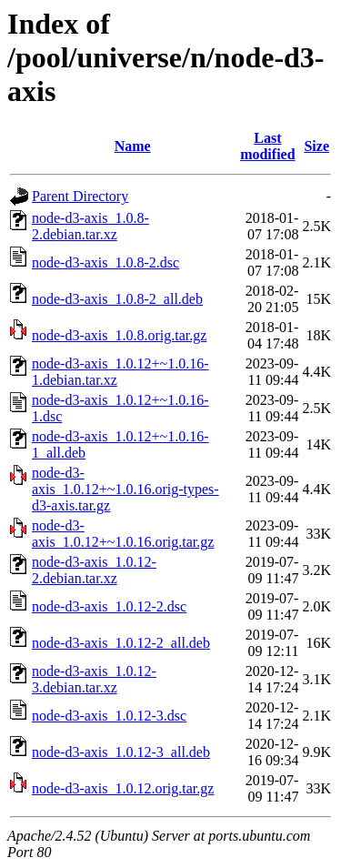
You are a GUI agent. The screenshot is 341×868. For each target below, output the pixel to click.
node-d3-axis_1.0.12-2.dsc (109, 606)
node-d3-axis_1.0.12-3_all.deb (121, 752)
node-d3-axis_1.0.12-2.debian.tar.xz (94, 570)
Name (133, 146)
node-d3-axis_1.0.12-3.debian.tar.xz (94, 679)
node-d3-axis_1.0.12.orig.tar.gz (123, 788)
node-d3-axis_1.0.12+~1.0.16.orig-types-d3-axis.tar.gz (125, 489)
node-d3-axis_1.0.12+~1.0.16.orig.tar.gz (123, 534)
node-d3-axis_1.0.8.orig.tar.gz (119, 335)
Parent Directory (80, 196)
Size (316, 146)
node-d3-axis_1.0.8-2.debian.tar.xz (90, 226)
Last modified (267, 146)
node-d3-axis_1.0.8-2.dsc (105, 262)
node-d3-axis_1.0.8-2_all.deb (117, 299)
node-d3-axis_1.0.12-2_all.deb (121, 643)
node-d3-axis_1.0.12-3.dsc (109, 716)
